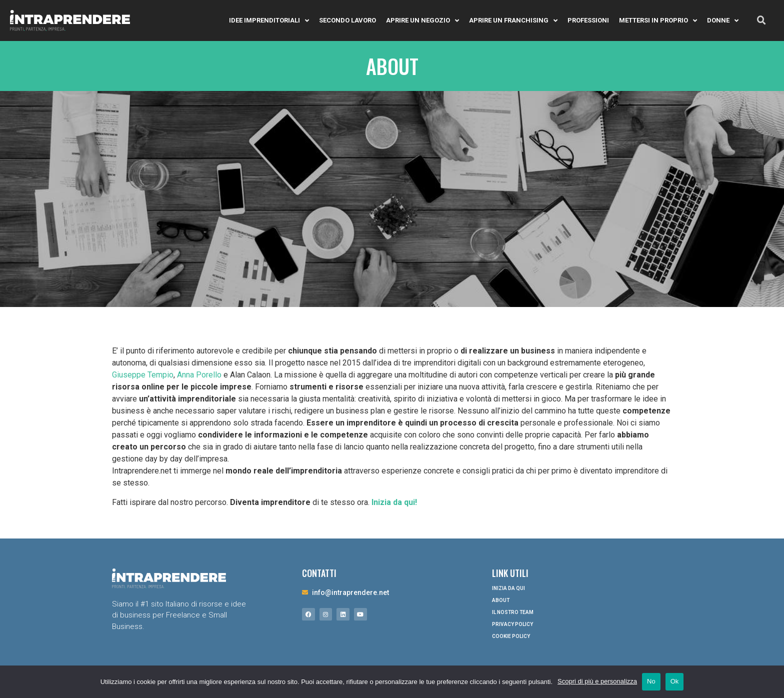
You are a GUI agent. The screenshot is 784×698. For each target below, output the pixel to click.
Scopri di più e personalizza (597, 681)
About (501, 600)
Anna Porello (199, 375)
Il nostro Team (513, 612)
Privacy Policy (512, 624)
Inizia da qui (508, 588)
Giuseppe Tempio (143, 375)
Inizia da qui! (394, 502)
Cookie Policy (511, 636)
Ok (675, 681)
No (651, 681)
